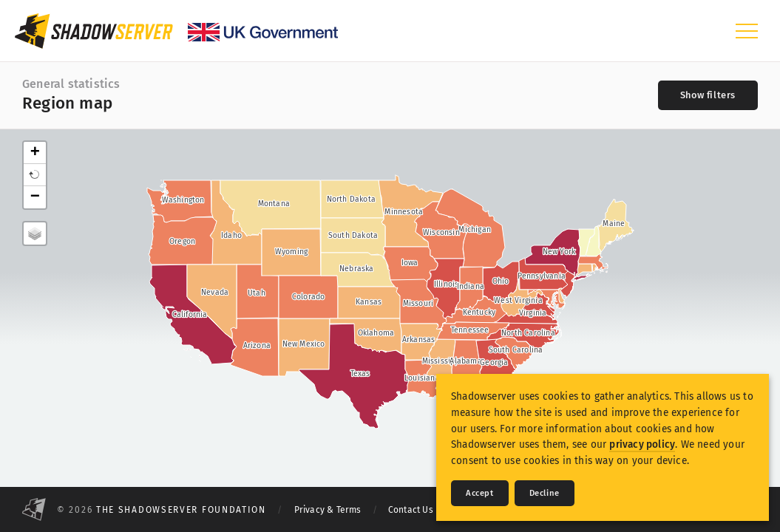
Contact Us (411, 510)
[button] (35, 175)
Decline (545, 493)
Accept (480, 493)
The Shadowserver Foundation (181, 510)
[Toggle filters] (708, 95)
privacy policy (642, 444)
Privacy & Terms (328, 510)
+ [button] (35, 153)
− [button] (35, 197)
